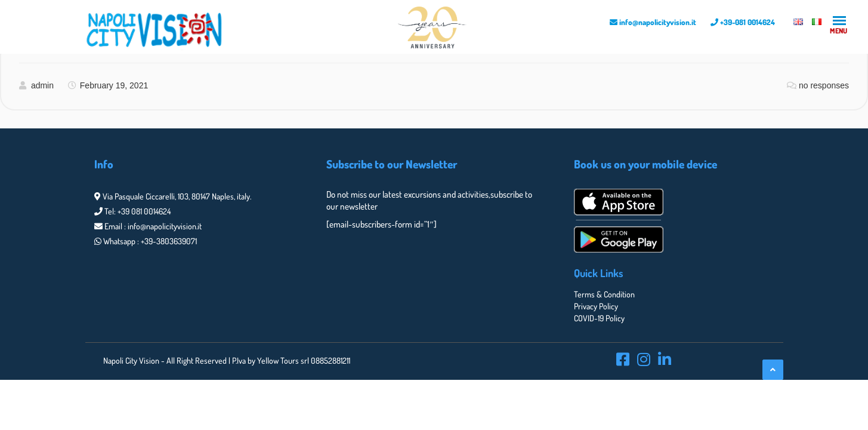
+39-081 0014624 (743, 22)
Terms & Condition (604, 294)
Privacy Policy (596, 306)
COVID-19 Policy (599, 318)
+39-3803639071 (169, 241)
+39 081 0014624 (144, 211)
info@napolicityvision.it (653, 22)
